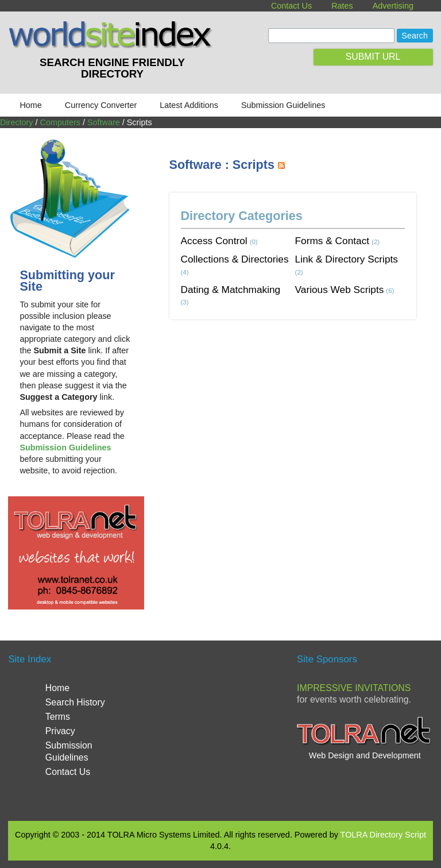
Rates (342, 6)
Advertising (393, 6)
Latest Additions (189, 105)
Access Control (214, 241)
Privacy (60, 731)
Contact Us (291, 6)
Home (30, 105)
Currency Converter (101, 105)
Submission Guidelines (283, 105)
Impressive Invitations (354, 688)
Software (104, 122)
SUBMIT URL (373, 57)
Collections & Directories (235, 259)
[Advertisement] (305, 417)
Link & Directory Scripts (347, 259)
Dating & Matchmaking (231, 290)
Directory (17, 122)
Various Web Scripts (340, 290)
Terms (58, 717)
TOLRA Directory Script (383, 835)
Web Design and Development (365, 755)
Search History (75, 702)
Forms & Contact (332, 241)
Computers (60, 122)
